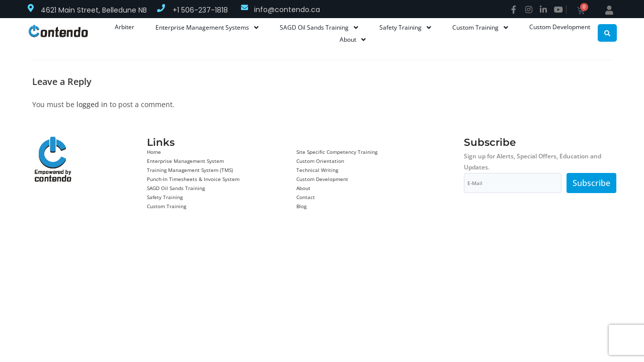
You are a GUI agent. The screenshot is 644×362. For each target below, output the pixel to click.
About (303, 188)
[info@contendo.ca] (245, 8)
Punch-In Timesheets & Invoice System (193, 179)
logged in (92, 104)
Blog (301, 206)
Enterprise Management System (185, 161)
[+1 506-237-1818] (161, 8)
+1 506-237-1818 (200, 10)
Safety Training (165, 197)
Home (154, 152)
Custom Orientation (320, 161)
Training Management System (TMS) (190, 170)
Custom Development (322, 179)
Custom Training (167, 206)
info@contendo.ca (287, 10)
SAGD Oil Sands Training (176, 188)
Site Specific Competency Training (337, 152)
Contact (306, 197)
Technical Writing (317, 170)
